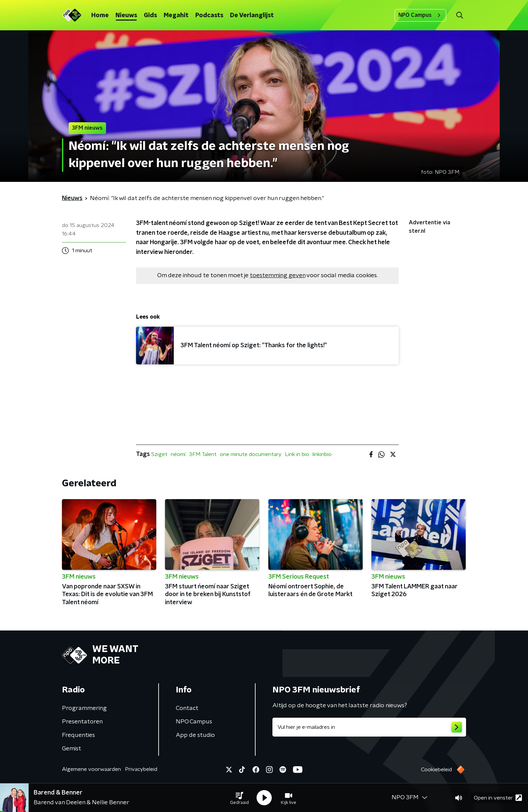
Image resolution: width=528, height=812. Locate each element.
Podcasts (209, 15)
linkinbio (322, 454)
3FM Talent (203, 454)
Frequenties (78, 735)
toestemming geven (278, 275)
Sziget (159, 454)
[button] (239, 798)
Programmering (84, 708)
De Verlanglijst (252, 15)
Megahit (176, 15)
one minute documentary (251, 454)
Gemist (72, 749)
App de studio (195, 735)
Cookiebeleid (436, 770)
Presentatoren (82, 722)
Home (100, 15)
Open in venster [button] (498, 798)
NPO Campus (420, 15)
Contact (187, 708)
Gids (150, 15)
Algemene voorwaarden (91, 769)
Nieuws (126, 15)
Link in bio (297, 454)
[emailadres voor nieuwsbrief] (369, 727)
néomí (178, 454)
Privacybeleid (141, 769)
